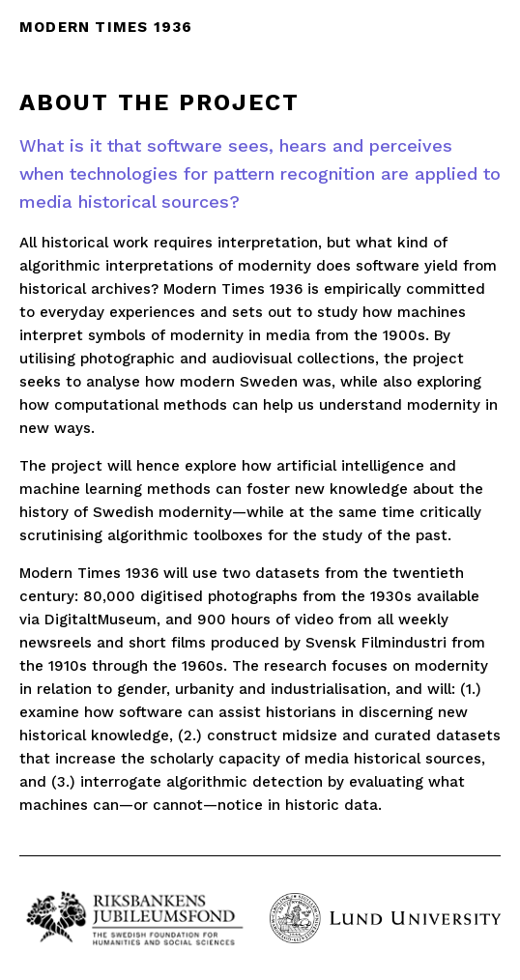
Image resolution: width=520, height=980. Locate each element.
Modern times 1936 (106, 27)
